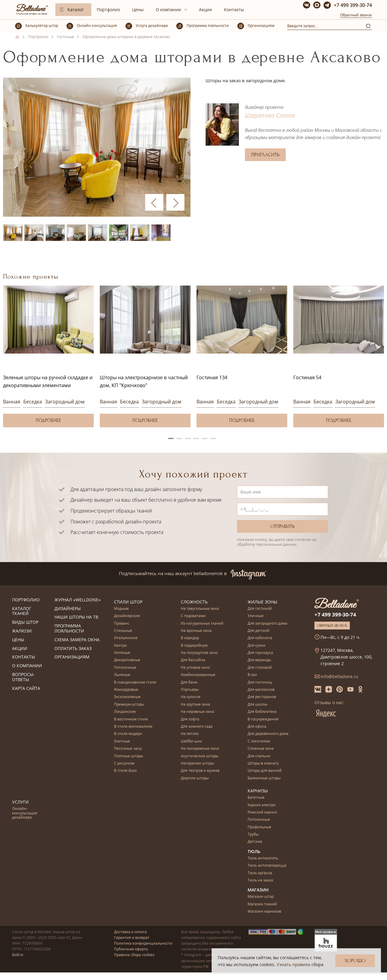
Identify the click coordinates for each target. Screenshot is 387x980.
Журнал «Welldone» (78, 600)
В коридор (190, 638)
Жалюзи (22, 631)
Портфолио (108, 10)
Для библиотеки (262, 712)
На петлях (190, 734)
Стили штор (128, 602)
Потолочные (125, 668)
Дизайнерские (127, 616)
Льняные (122, 675)
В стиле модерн (128, 734)
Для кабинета (260, 638)
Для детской (259, 631)
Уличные (256, 616)
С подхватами (193, 616)
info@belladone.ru (339, 676)
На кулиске (191, 697)
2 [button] (179, 438)
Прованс (122, 624)
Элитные (122, 741)
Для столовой (260, 668)
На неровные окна (197, 712)
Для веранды (259, 660)
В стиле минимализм (133, 727)
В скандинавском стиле (135, 682)
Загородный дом (65, 402)
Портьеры (190, 690)
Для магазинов (261, 690)
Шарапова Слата (270, 115)
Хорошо (355, 961)
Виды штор (25, 622)
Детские (255, 842)
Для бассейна (193, 660)
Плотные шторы (128, 756)
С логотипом (259, 741)
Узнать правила (293, 964)
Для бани (189, 682)
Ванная (12, 402)
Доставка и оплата (130, 932)
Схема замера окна (77, 640)
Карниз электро (262, 805)
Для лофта (190, 719)
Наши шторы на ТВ (76, 617)
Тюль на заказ (260, 880)
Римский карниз (262, 812)
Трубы (253, 834)
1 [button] (171, 438)
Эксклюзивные (127, 697)
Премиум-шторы (129, 705)
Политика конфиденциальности (143, 943)
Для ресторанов (262, 697)
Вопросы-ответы (23, 677)
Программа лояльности (69, 629)
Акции (205, 10)
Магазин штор (261, 897)
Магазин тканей (262, 904)
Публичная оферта (131, 949)
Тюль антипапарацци (267, 866)
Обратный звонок (356, 15)
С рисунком (124, 763)
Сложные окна (261, 749)
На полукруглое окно (199, 653)
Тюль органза (260, 873)
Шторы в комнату (263, 763)
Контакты (234, 10)
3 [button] (188, 438)
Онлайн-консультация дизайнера (25, 813)
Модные (121, 609)
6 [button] (213, 438)
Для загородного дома (267, 624)
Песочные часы (128, 749)
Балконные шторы (264, 778)
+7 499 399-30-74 (353, 5)
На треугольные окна (200, 609)
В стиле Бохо (125, 771)
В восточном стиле (131, 719)
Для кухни (257, 646)
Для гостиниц (260, 682)
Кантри (120, 646)
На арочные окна (196, 631)
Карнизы (258, 791)
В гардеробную (194, 646)
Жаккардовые (126, 690)
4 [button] (196, 438)
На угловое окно (195, 668)
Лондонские (125, 712)
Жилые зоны (262, 602)
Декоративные (127, 660)
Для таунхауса (260, 653)
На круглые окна (195, 705)
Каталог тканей (22, 611)
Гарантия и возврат (132, 938)
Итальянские (126, 638)
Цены (138, 10)
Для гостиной (260, 609)
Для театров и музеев (200, 771)
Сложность (194, 602)
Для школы (257, 705)
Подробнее (48, 420)
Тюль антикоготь (263, 858)
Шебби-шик (191, 741)
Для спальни (259, 756)
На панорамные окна (200, 749)
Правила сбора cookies (134, 955)
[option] (48, 356)
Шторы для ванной (265, 771)
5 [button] (205, 438)
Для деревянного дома (268, 734)
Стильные (123, 631)
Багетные (256, 798)
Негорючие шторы (197, 763)
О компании (168, 10)
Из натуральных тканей (202, 624)
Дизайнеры (68, 609)
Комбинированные (198, 675)
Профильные (259, 827)
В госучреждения (263, 719)
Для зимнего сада (197, 727)
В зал (252, 675)
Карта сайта (26, 689)
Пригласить (265, 155)
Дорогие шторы (195, 778)
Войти (18, 955)
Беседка (33, 402)
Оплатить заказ (73, 649)
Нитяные (122, 653)
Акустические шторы (200, 756)
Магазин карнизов (264, 912)
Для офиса (257, 727)
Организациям (72, 657)
